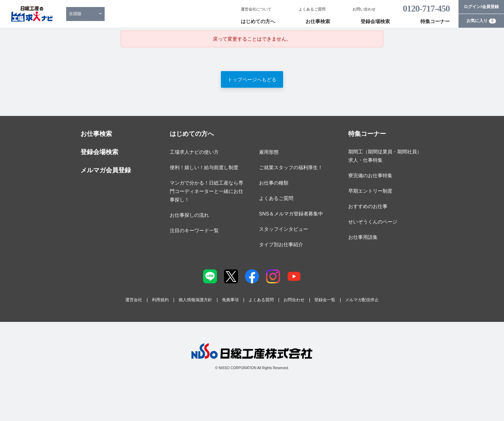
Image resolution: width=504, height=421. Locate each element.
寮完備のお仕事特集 (370, 175)
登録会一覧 (325, 300)
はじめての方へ (258, 21)
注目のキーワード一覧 (194, 230)
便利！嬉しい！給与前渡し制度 (204, 167)
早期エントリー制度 (370, 191)
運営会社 (134, 300)
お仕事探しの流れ (189, 215)
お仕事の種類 (274, 183)
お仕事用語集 (363, 237)
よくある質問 (261, 300)
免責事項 (230, 300)
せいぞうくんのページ (373, 222)
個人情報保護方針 (195, 300)
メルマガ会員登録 (106, 170)
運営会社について (256, 9)
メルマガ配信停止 (362, 300)
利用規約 (160, 300)
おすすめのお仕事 (368, 206)
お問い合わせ (364, 9)
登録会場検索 (375, 21)
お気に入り (481, 21)
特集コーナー (435, 21)
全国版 (75, 14)
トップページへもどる (252, 80)
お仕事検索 (318, 21)
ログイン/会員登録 (481, 7)
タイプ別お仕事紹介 (281, 244)
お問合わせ (294, 300)
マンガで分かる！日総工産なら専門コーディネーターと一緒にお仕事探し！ (206, 191)
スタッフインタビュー (283, 229)
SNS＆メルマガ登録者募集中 (291, 214)
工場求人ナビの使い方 (194, 152)
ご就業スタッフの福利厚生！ (291, 167)
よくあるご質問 (312, 9)
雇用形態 (269, 152)
